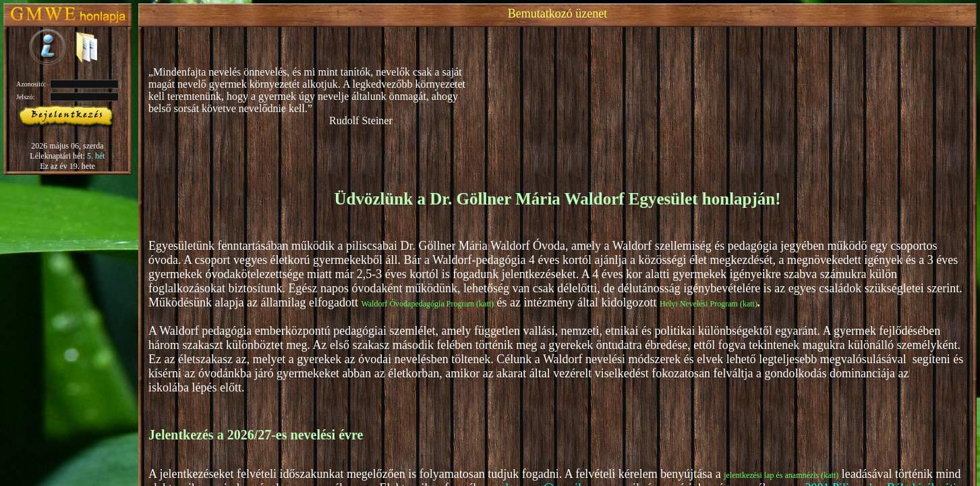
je (727, 475)
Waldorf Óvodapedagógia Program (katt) (427, 304)
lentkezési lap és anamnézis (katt (783, 475)
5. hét (96, 156)
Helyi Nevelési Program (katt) (709, 304)
